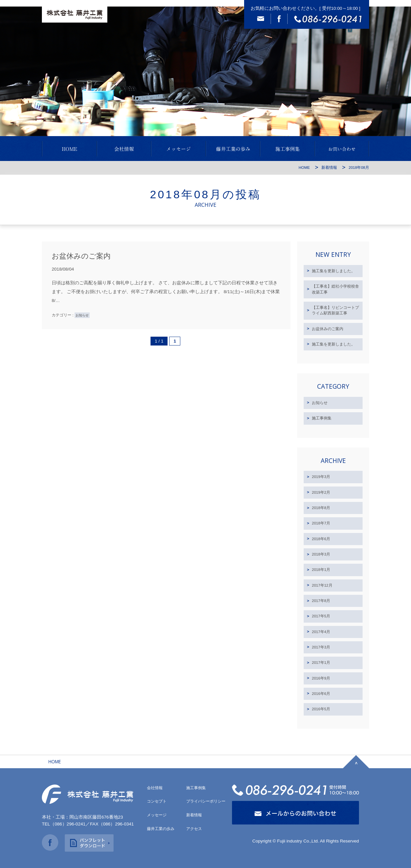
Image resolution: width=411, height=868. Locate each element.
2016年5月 (321, 709)
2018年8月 (321, 508)
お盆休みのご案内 (81, 256)
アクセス (194, 829)
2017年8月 (321, 601)
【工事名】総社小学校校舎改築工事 (335, 289)
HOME (304, 168)
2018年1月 (321, 570)
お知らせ (82, 315)
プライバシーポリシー (206, 801)
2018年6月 (321, 539)
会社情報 (155, 788)
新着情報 (329, 168)
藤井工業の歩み (161, 829)
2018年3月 (321, 554)
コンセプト (157, 801)
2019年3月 (321, 477)
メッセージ (157, 815)
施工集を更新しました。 (333, 271)
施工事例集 (322, 418)
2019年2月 (321, 492)
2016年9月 (321, 678)
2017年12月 (322, 585)
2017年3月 (321, 647)
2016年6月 (321, 694)
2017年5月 (321, 616)
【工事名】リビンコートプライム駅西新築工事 (335, 310)
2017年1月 (321, 663)
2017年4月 (321, 632)
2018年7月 (321, 523)
